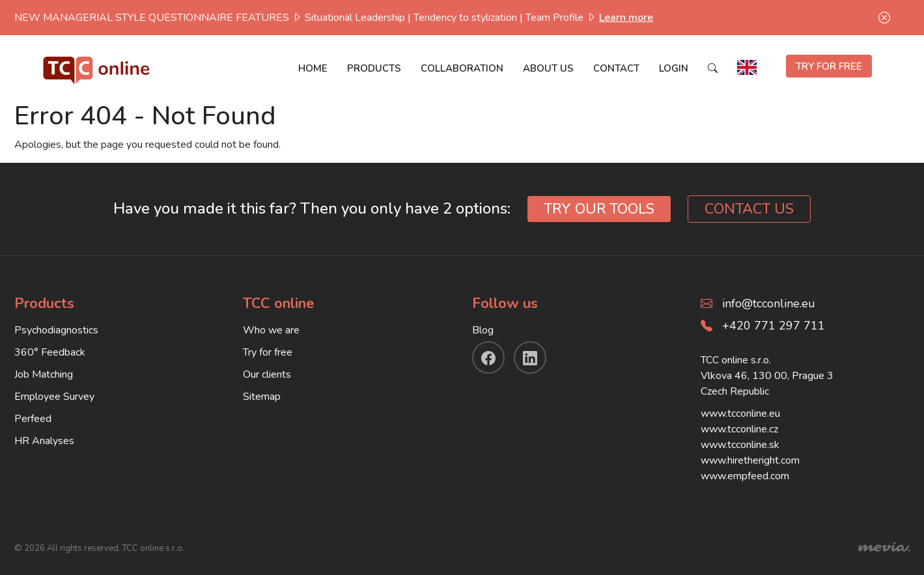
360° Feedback (50, 352)
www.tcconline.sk (740, 445)
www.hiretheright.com (750, 460)
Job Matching (44, 374)
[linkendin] (530, 358)
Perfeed (33, 419)
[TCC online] (97, 67)
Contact (616, 68)
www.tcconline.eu (740, 414)
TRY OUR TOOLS (599, 209)
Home (313, 68)
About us (548, 68)
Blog (483, 330)
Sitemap (262, 397)
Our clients (267, 374)
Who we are (271, 330)
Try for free (268, 352)
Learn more (626, 18)
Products (374, 68)
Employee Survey (54, 397)
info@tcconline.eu (769, 303)
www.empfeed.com (745, 476)
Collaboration (462, 68)
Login (674, 68)
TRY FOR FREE (829, 66)
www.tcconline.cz (739, 429)
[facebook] (488, 358)
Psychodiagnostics (56, 330)
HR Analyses (44, 441)
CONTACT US (749, 209)
